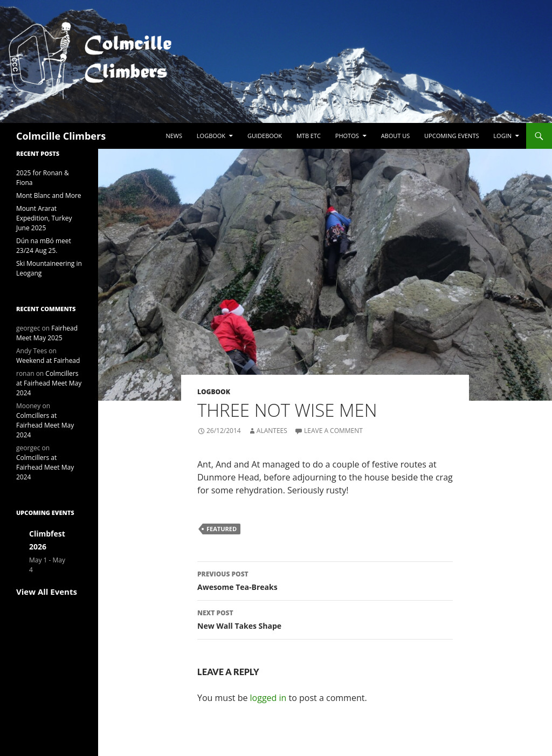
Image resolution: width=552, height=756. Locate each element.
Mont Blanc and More (49, 195)
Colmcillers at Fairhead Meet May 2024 (49, 383)
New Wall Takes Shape (325, 619)
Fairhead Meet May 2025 (47, 333)
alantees (272, 431)
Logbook (211, 136)
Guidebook (265, 136)
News (174, 136)
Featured (222, 529)
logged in (268, 698)
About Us (396, 136)
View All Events (47, 592)
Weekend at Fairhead (48, 360)
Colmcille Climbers (61, 136)
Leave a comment (333, 431)
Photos (347, 136)
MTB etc (309, 136)
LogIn (502, 136)
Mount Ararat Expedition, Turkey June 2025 (44, 218)
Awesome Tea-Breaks (325, 580)
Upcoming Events (451, 136)
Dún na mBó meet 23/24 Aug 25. (44, 246)
